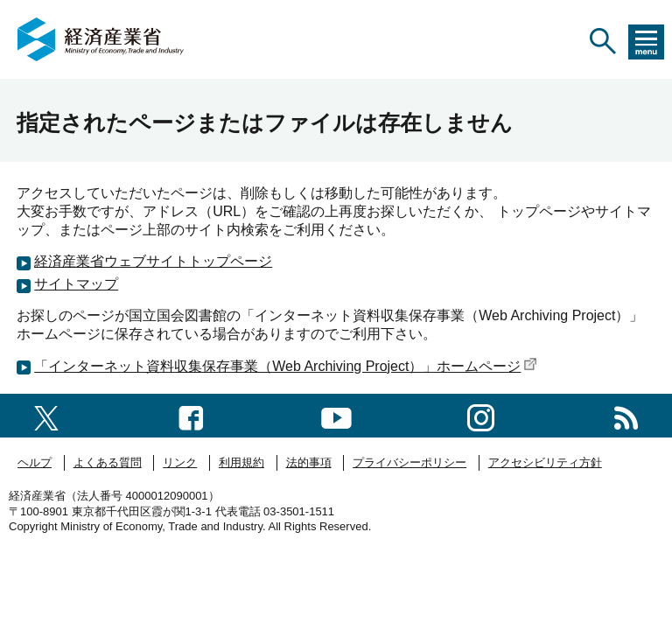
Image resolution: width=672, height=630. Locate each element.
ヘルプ (35, 462)
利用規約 (241, 462)
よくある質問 (108, 462)
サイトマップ (76, 284)
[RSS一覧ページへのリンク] (626, 415)
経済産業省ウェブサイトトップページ (153, 261)
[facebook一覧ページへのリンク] (191, 415)
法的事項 (309, 462)
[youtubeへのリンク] (336, 415)
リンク (180, 462)
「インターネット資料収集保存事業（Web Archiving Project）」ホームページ (286, 366)
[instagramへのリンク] (481, 415)
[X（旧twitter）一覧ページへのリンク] (46, 415)
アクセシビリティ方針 (545, 462)
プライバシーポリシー (409, 462)
